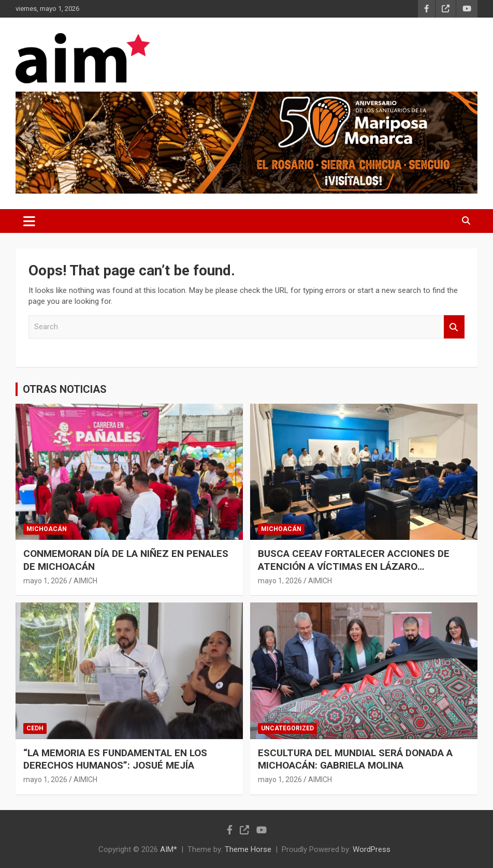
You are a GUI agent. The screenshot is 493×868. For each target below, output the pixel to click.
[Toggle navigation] (29, 221)
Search (454, 327)
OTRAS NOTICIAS (65, 389)
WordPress (372, 849)
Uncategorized (287, 728)
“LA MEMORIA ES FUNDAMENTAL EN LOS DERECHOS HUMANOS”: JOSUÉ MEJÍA (115, 759)
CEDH (35, 728)
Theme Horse (248, 849)
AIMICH (85, 581)
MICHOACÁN (47, 529)
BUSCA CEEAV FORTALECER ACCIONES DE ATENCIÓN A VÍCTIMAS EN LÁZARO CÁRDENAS (354, 566)
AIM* (169, 849)
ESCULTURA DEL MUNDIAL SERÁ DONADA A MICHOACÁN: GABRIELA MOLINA (355, 759)
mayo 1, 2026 (45, 581)
